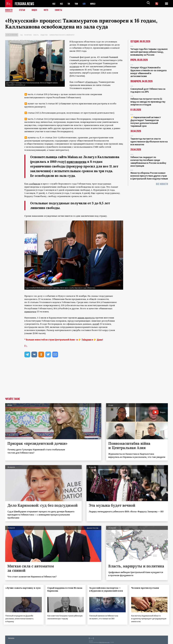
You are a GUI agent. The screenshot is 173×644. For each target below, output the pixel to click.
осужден (74, 66)
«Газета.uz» (91, 82)
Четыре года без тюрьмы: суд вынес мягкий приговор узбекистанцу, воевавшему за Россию (149, 52)
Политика (28, 35)
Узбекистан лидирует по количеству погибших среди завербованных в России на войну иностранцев (148, 161)
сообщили (34, 184)
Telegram (86, 339)
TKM (78, 4)
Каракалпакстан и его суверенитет (62, 35)
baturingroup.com (104, 641)
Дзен (100, 339)
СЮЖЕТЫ (60, 10)
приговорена (77, 162)
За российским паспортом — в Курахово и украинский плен (106, 591)
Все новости (162, 184)
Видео (35, 10)
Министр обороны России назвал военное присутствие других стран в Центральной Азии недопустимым (149, 176)
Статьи (23, 10)
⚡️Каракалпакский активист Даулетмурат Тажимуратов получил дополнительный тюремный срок (146, 122)
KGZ (62, 4)
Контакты (11, 637)
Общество (44, 35)
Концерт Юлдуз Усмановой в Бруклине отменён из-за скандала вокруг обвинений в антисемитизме (148, 72)
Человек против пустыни (147, 588)
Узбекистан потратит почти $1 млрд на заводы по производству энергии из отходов (148, 102)
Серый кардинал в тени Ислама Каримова (62, 589)
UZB (86, 4)
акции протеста (86, 318)
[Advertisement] (86, 380)
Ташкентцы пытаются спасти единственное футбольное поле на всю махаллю (149, 142)
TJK (70, 4)
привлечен (30, 311)
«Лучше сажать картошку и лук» (21, 589)
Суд (21, 35)
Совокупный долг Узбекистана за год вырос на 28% (148, 90)
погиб (96, 324)
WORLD (95, 4)
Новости (9, 10)
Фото (47, 10)
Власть (36, 35)
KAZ (54, 4)
